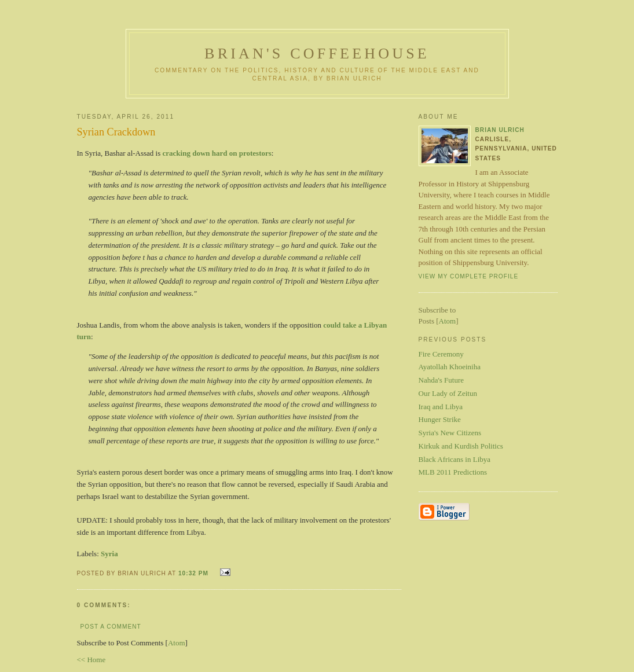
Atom (177, 643)
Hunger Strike (440, 419)
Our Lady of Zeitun (448, 393)
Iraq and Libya (441, 407)
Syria (109, 554)
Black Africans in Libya (455, 459)
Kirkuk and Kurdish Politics (461, 446)
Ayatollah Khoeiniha (450, 367)
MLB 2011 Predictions (453, 472)
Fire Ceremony (441, 354)
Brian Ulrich (500, 130)
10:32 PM (195, 573)
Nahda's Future (441, 380)
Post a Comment (111, 627)
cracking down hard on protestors (217, 153)
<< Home (91, 660)
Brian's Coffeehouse (317, 54)
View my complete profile (469, 276)
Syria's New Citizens (450, 433)
